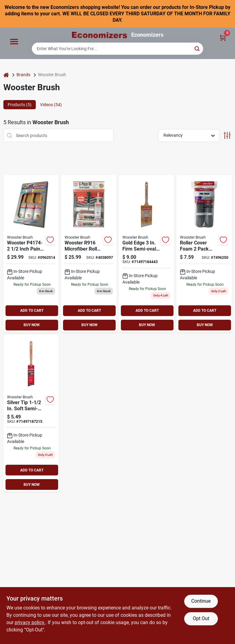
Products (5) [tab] (20, 105)
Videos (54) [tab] (51, 105)
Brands (23, 75)
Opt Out (201, 618)
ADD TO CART (32, 311)
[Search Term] (117, 49)
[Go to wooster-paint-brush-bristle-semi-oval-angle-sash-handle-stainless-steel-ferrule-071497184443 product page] (147, 254)
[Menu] (14, 42)
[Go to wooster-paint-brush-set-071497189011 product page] (31, 254)
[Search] (198, 48)
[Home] (6, 75)
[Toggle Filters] (227, 135)
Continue (201, 601)
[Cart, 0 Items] (223, 37)
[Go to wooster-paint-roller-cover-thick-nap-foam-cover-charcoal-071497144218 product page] (204, 254)
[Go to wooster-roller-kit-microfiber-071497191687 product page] (89, 254)
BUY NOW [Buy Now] (32, 325)
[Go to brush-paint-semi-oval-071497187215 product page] (31, 413)
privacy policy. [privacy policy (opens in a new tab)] (30, 622)
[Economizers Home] (99, 35)
